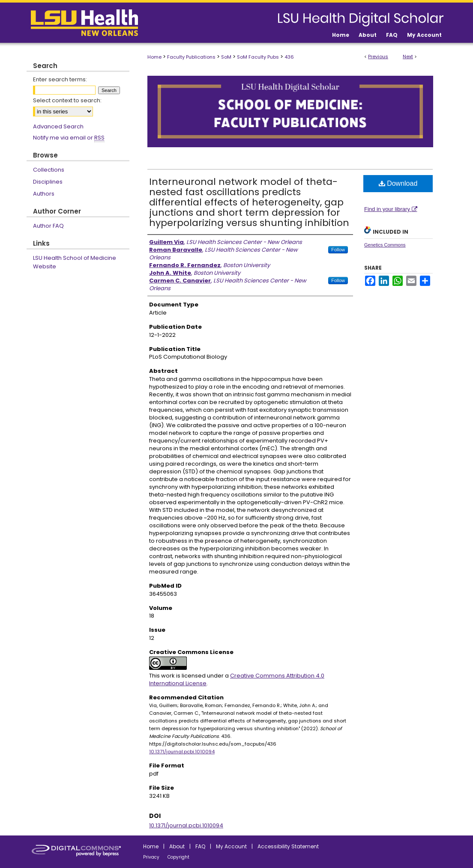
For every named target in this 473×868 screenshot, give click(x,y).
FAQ (200, 846)
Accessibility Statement (288, 846)
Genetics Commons (385, 245)
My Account (231, 846)
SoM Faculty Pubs (258, 57)
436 (289, 57)
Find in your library (391, 209)
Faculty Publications (191, 57)
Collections (49, 170)
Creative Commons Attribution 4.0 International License (237, 679)
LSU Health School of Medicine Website (75, 262)
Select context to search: (67, 100)
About (177, 846)
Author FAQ (48, 226)
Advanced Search (58, 126)
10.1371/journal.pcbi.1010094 (182, 752)
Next (408, 56)
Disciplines (48, 182)
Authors (44, 194)
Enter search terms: (60, 79)
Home (154, 57)
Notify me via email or (69, 138)
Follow (338, 250)
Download (398, 183)
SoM (226, 57)
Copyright (178, 857)
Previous (378, 56)
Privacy (151, 857)
